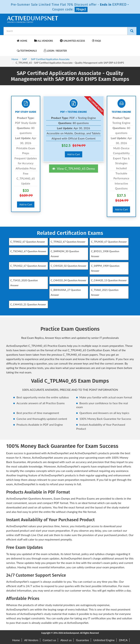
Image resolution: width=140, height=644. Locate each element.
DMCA (123, 640)
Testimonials (27, 51)
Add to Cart (26, 204)
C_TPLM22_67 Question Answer (28, 266)
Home (22, 41)
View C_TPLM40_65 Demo (73, 169)
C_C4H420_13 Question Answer (109, 280)
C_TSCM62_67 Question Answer (28, 251)
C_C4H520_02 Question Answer (68, 266)
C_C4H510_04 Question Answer (68, 280)
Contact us (49, 640)
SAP (25, 59)
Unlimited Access (72, 41)
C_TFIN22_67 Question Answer (68, 242)
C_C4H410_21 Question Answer (28, 304)
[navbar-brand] (11, 39)
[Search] (132, 31)
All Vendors (44, 41)
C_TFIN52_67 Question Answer (28, 242)
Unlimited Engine (104, 640)
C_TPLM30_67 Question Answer (109, 242)
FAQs (96, 41)
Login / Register (55, 51)
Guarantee (82, 640)
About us (66, 640)
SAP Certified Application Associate (50, 59)
